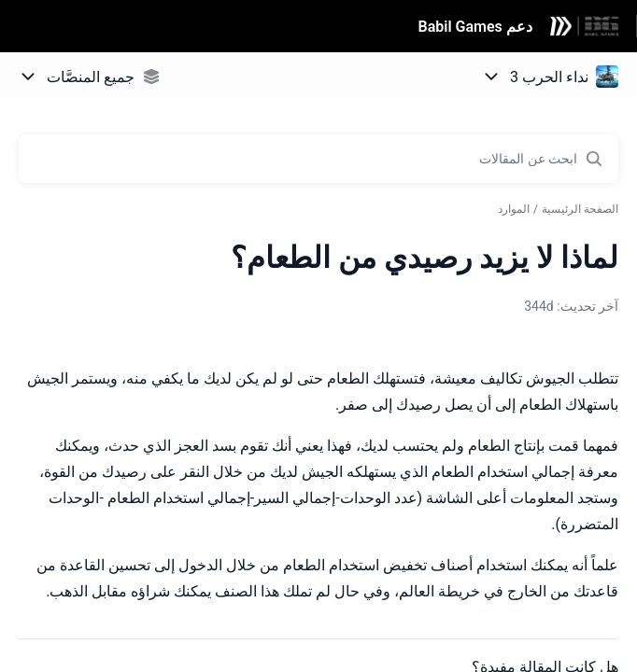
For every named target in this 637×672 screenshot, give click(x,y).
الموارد (514, 209)
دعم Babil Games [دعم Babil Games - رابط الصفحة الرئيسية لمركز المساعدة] (475, 27)
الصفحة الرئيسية (580, 209)
